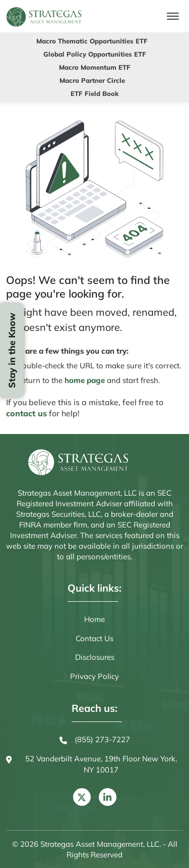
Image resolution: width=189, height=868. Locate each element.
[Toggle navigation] (173, 16)
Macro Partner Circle (92, 80)
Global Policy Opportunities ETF (95, 54)
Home (94, 619)
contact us (26, 413)
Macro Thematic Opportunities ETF (92, 41)
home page (85, 380)
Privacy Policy (94, 676)
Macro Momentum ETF (95, 67)
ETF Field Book (94, 93)
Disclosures (95, 657)
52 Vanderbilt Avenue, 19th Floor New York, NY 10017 (91, 765)
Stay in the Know (12, 350)
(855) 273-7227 (95, 740)
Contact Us (94, 638)
